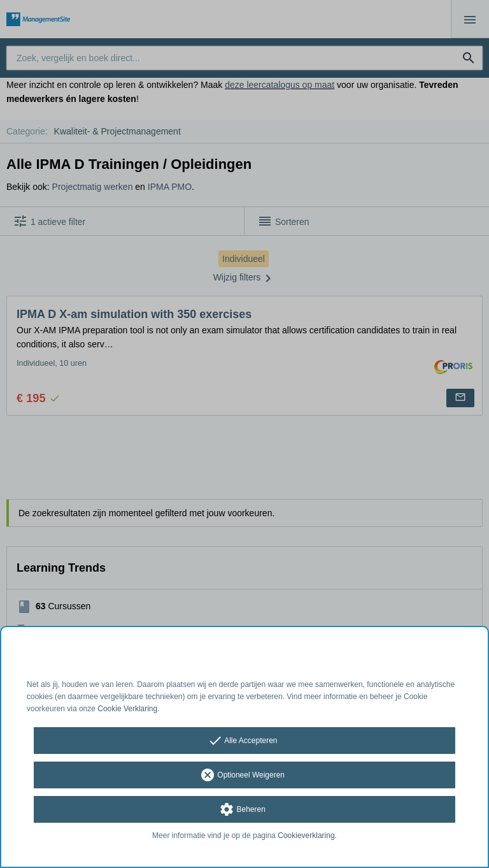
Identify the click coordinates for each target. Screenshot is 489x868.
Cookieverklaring (306, 835)
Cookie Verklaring (127, 709)
